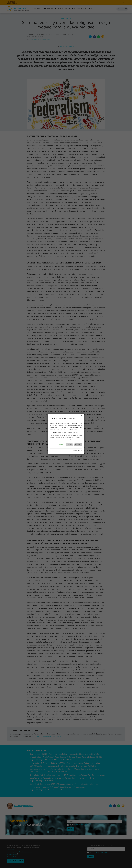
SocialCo (80, 450)
